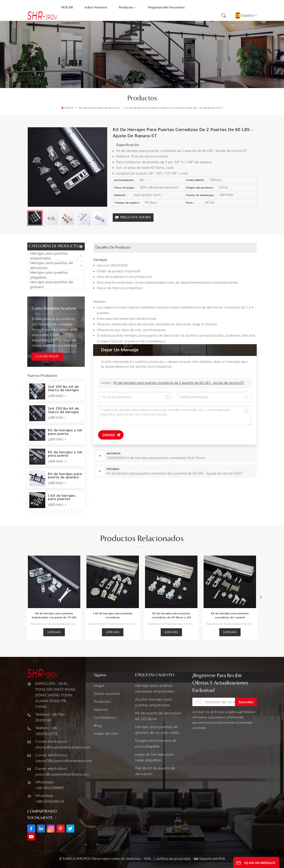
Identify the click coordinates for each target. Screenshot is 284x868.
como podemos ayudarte (54, 308)
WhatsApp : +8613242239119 (49, 798)
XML (148, 859)
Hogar (99, 686)
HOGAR (67, 108)
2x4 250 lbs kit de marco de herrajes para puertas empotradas (63, 410)
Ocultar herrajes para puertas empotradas (153, 702)
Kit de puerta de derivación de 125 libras (158, 716)
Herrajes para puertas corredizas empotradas (155, 688)
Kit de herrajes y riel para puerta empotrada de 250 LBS (65, 432)
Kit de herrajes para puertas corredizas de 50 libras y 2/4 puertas (171, 616)
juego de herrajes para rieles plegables (155, 757)
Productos (103, 702)
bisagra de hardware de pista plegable (156, 743)
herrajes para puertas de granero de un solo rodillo (157, 730)
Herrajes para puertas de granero (52, 285)
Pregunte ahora (133, 217)
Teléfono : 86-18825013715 (47, 731)
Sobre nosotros (107, 694)
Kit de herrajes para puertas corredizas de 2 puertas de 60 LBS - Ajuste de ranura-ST (179, 383)
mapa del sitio (106, 733)
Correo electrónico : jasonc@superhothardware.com (56, 771)
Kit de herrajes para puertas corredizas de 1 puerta (230, 615)
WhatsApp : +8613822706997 (49, 785)
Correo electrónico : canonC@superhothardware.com (56, 758)
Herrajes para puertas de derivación (52, 265)
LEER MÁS (57, 396)
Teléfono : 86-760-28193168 (50, 717)
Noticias (101, 710)
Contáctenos (105, 718)
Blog (98, 726)
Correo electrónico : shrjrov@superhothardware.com (56, 744)
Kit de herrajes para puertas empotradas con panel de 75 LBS (54, 615)
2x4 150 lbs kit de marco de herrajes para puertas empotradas (63, 388)
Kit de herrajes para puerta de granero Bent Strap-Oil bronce (65, 475)
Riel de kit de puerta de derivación (155, 771)
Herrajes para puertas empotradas (49, 256)
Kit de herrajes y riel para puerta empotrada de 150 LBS (65, 454)
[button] (261, 597)
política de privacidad (173, 859)
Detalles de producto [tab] (113, 248)
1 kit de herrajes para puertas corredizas (62, 497)
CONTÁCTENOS (47, 357)
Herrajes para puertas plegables (49, 275)
